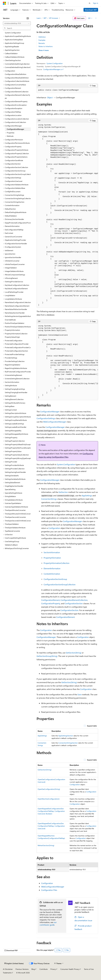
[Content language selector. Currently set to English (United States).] (14, 963)
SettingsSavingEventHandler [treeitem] (15, 472)
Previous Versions (22, 969)
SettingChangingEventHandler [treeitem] (16, 392)
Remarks (42, 43)
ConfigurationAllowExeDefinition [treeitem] (17, 78)
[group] (67, 215)
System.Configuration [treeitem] (13, 33)
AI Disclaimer (8, 969)
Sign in (96, 3)
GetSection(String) (74, 653)
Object (50, 97)
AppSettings (87, 495)
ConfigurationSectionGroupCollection (60, 584)
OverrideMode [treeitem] (10, 320)
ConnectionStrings (49, 499)
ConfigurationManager (50, 411)
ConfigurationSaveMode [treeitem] (14, 160)
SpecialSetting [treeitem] (10, 489)
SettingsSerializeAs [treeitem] (12, 476)
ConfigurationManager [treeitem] (15, 129)
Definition (42, 37)
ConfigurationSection (74, 603)
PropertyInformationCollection (57, 563)
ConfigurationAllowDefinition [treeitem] (16, 74)
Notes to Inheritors (46, 46)
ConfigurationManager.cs (53, 69)
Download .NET (91, 10)
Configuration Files (49, 890)
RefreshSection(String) (46, 845)
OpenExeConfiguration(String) (49, 789)
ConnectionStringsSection (68, 743)
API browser (54, 18)
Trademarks (7, 973)
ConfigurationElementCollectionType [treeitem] (17, 97)
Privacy (53, 969)
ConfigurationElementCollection (74, 600)
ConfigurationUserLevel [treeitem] (14, 181)
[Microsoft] (4, 3)
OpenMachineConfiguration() (49, 799)
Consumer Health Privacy (70, 969)
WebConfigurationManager (55, 422)
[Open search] (90, 3)
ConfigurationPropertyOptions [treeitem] (16, 157)
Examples (42, 40)
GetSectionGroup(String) (47, 656)
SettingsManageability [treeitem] (13, 431)
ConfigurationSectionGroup (55, 579)
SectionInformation (52, 552)
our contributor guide (48, 923)
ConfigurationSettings (46, 418)
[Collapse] (28, 18)
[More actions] (96, 18)
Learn (39, 18)
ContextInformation (52, 574)
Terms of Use (89, 969)
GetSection (63, 492)
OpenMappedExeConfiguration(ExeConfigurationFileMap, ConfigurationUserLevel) (51, 826)
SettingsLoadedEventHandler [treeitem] (16, 427)
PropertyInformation (52, 558)
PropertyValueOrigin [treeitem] (12, 337)
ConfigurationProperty (51, 603)
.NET (45, 18)
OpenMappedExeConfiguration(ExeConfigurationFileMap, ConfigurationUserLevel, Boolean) (51, 811)
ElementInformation (52, 568)
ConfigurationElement (50, 600)
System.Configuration (55, 63)
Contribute (44, 969)
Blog (33, 969)
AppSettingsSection (66, 736)
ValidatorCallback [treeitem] (11, 545)
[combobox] (17, 23)
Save (80, 694)
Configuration (54, 528)
